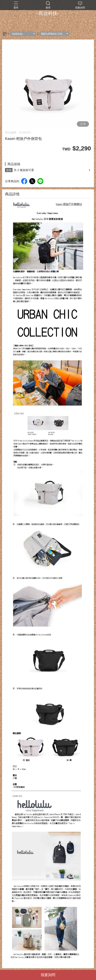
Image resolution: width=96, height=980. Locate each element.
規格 (9, 170)
